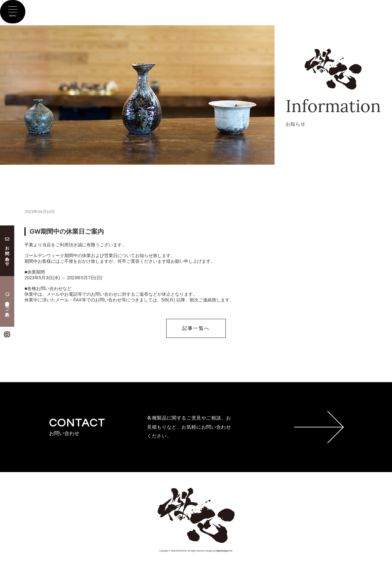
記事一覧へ (196, 328)
